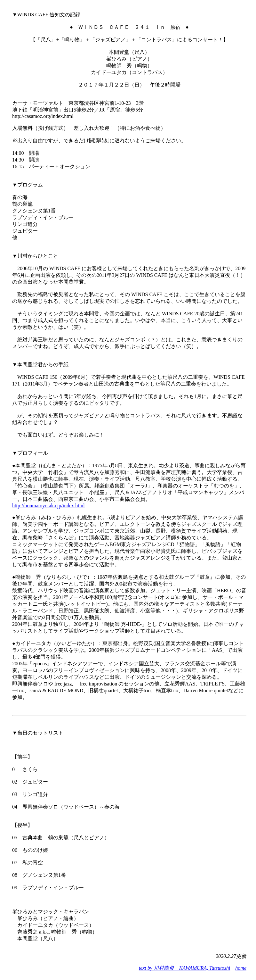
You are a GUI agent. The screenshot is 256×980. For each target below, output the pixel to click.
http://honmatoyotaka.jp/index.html (48, 506)
